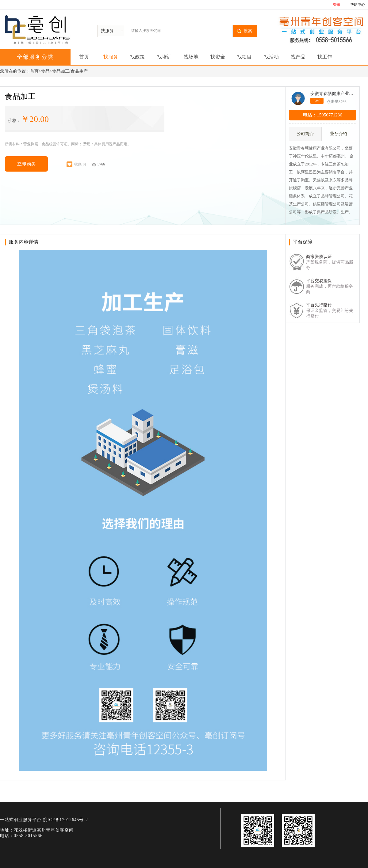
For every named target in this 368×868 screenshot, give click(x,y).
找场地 (191, 57)
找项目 (244, 57)
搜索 (248, 31)
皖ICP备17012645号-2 (65, 820)
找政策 (137, 57)
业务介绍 (339, 134)
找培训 (164, 57)
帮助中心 (358, 5)
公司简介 (305, 134)
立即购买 (26, 164)
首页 (84, 57)
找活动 (271, 57)
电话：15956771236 (323, 115)
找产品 (298, 57)
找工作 (325, 57)
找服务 (111, 57)
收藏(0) (76, 164)
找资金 (218, 57)
